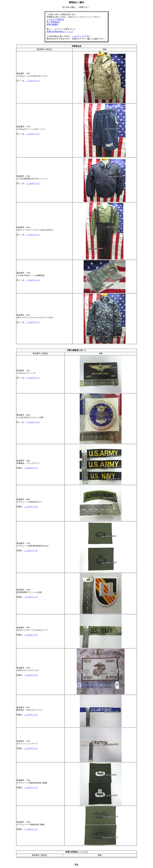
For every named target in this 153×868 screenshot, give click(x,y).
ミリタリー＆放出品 (55, 19)
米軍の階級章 (52, 24)
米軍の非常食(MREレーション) (60, 32)
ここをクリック (78, 36)
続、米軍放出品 (53, 22)
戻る (76, 864)
